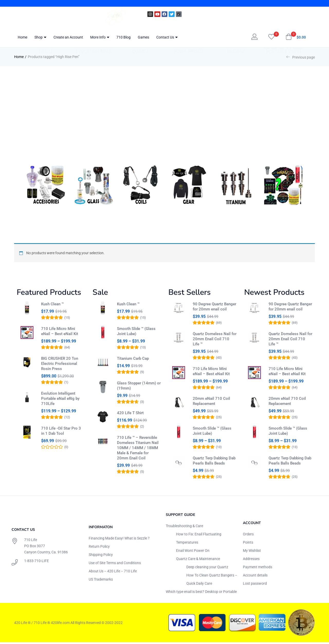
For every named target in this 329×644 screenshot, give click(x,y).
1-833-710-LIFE (36, 563)
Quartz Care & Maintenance (198, 561)
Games (143, 37)
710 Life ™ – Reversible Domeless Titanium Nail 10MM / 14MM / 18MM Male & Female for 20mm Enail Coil (138, 455)
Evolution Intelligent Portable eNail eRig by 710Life (60, 401)
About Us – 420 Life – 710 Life (113, 573)
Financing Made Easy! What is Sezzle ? (119, 540)
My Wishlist (252, 552)
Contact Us (167, 37)
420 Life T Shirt (130, 418)
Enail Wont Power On (193, 552)
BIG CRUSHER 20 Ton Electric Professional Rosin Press (60, 366)
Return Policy (99, 548)
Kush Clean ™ (52, 304)
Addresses (251, 561)
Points (248, 544)
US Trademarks (101, 581)
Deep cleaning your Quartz (207, 569)
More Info (100, 37)
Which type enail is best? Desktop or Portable (201, 593)
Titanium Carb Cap (133, 361)
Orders (248, 536)
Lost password (255, 585)
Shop (40, 37)
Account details (255, 577)
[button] (296, 37)
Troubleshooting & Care (184, 528)
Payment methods (258, 569)
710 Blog (124, 37)
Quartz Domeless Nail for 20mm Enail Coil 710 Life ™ (215, 339)
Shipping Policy (101, 556)
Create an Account (68, 37)
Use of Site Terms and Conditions (115, 565)
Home (22, 37)
